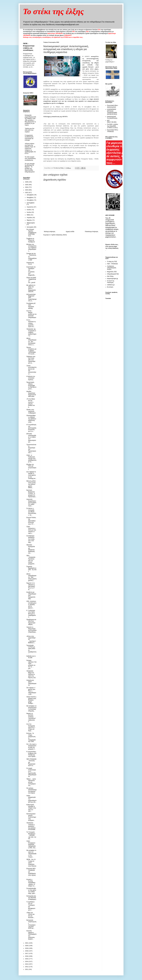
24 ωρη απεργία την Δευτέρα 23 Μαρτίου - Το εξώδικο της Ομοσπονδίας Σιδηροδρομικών (30, 168)
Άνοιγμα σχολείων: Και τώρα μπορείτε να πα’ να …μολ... (31, 664)
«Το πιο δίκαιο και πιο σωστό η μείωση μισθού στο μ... (31, 403)
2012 (27, 967)
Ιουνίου (29, 212)
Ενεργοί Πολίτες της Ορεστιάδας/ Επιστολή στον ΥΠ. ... (31, 521)
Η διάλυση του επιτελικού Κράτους (31, 378)
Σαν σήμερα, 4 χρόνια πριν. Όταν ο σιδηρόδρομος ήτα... (31, 691)
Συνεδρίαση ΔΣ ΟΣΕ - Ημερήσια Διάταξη (31, 306)
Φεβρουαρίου (31, 223)
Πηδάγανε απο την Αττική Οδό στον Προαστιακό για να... (31, 360)
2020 (27, 946)
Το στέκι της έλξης (54, 11)
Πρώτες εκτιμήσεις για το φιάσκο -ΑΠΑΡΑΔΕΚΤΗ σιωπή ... (31, 351)
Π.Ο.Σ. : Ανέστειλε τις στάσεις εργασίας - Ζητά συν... (31, 323)
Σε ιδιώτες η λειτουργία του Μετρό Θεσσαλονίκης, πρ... (31, 512)
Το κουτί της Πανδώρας (111, 282)
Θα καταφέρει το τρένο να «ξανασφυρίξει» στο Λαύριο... (31, 854)
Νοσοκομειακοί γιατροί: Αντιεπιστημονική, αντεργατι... (31, 817)
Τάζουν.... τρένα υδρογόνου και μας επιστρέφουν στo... (31, 782)
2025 (27, 185)
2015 (27, 959)
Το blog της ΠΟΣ (112, 262)
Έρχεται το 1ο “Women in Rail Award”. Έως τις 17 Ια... (31, 586)
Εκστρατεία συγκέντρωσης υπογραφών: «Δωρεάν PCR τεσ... (31, 924)
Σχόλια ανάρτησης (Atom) (59, 235)
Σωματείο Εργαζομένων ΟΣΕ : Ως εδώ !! (31, 569)
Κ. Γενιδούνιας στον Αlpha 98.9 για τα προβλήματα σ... (31, 614)
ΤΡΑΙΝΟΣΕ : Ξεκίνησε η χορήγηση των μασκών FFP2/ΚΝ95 (31, 826)
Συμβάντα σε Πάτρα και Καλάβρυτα (31, 240)
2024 (27, 187)
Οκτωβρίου (30, 200)
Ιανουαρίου (30, 227)
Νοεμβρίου (30, 198)
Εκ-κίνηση (110, 287)
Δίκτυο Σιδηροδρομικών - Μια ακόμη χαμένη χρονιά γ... (31, 577)
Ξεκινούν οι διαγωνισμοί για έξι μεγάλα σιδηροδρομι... (31, 630)
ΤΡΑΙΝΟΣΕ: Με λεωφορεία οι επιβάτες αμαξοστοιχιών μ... (31, 332)
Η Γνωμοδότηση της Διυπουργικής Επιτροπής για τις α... (31, 428)
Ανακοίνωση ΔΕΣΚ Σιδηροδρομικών (31, 683)
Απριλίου (30, 218)
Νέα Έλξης (110, 276)
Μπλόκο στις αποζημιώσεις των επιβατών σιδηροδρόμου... (31, 248)
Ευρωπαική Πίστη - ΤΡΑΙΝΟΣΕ (113, 131)
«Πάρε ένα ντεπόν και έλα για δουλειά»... (31, 915)
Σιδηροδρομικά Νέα (113, 274)
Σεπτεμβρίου (31, 203)
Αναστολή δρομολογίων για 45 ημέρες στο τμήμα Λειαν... (31, 503)
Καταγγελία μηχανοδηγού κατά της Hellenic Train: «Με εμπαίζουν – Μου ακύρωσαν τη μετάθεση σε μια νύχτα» (30, 120)
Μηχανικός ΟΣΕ (112, 272)
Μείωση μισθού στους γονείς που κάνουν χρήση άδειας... (31, 484)
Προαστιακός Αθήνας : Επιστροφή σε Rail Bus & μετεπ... (31, 386)
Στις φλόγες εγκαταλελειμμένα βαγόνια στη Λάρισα (31, 791)
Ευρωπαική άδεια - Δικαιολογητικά (113, 106)
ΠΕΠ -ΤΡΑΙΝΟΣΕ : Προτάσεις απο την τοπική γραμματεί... (31, 560)
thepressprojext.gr (113, 279)
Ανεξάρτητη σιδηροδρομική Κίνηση (112, 268)
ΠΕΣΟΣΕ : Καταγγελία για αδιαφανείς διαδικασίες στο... (31, 549)
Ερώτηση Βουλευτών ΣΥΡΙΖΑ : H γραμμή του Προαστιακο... (31, 493)
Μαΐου (29, 215)
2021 (27, 943)
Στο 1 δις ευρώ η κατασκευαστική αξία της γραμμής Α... (31, 747)
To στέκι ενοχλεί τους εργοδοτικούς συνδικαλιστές (30, 159)
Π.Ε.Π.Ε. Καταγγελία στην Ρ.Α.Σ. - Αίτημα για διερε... (31, 727)
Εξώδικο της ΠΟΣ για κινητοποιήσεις (31, 467)
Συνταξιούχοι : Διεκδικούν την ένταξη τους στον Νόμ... (31, 539)
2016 (27, 956)
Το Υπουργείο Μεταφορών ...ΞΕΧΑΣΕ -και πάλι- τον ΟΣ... (31, 835)
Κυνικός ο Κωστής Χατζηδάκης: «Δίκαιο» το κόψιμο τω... (31, 883)
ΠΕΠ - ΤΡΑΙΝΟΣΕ (113, 264)
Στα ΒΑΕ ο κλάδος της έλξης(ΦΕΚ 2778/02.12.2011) (113, 126)
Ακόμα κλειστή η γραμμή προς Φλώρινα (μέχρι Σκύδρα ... (31, 700)
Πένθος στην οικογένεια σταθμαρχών (31, 411)
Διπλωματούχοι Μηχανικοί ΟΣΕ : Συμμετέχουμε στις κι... (31, 298)
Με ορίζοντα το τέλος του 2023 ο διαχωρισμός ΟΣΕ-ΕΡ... (31, 288)
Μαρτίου (29, 220)
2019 (27, 948)
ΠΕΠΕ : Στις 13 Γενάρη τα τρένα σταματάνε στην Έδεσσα (31, 863)
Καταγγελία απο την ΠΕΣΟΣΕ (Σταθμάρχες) (31, 898)
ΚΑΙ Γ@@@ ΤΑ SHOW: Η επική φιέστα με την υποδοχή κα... (31, 475)
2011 (27, 969)
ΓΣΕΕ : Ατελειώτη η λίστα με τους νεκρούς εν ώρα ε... (31, 530)
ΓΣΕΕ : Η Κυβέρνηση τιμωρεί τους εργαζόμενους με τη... (31, 459)
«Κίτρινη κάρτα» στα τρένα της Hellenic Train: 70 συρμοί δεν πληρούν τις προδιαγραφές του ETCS (30, 148)
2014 (27, 962)
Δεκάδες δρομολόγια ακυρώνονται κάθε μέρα (31, 394)
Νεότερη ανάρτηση (50, 232)
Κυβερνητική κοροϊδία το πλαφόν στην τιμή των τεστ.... (31, 808)
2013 (27, 964)
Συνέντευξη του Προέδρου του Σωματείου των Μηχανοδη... (31, 271)
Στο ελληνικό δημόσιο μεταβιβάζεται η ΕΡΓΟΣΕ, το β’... (31, 233)
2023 (27, 190)
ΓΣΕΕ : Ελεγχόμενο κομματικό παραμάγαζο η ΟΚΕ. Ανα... (31, 844)
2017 (27, 954)
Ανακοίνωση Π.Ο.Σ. (30, 263)
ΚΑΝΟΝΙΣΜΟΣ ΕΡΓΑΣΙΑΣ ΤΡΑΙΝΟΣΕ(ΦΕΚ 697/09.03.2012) (112, 112)
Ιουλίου (29, 210)
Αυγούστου (30, 207)
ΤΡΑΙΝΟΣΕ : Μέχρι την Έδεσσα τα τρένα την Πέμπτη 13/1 (31, 674)
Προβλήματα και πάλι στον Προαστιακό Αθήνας (31, 622)
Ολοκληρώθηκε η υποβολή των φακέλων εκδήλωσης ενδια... (31, 419)
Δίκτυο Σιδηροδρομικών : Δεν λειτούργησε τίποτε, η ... (31, 342)
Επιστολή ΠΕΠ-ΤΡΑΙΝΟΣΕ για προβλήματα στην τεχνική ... (31, 873)
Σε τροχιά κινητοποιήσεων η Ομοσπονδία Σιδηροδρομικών (31, 772)
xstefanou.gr (111, 285)
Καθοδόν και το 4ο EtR (31, 657)
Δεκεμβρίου (30, 195)
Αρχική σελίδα (70, 232)
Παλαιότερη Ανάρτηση (92, 232)
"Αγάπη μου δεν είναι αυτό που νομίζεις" (30, 130)
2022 (27, 193)
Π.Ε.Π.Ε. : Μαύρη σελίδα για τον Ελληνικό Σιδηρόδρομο (31, 314)
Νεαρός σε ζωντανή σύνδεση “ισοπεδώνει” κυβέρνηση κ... (31, 718)
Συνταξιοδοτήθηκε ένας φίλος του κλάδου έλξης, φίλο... (31, 891)
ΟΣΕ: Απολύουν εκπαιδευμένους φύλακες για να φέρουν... (31, 605)
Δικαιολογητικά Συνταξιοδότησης (112, 117)
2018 (27, 951)
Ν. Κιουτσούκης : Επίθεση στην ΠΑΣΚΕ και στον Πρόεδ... (31, 754)
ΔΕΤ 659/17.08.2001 (112, 121)
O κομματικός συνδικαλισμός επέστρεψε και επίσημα (29, 138)
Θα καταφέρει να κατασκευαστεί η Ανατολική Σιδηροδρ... (31, 708)
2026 (27, 182)
